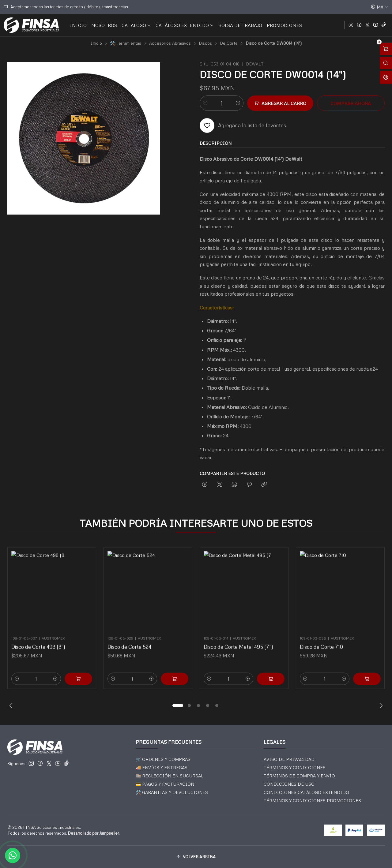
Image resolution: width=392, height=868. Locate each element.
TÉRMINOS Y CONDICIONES (295, 767)
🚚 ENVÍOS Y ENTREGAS (162, 767)
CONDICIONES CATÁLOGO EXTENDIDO (306, 792)
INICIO (78, 25)
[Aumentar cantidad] (238, 103)
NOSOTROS (104, 25)
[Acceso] (386, 77)
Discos (205, 43)
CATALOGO (136, 25)
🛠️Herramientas (126, 43)
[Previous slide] (12, 705)
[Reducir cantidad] (205, 103)
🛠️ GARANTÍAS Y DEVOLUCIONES (172, 792)
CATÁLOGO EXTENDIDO (185, 25)
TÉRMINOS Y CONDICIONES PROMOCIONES (312, 801)
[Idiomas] (379, 7)
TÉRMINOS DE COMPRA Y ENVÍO (299, 776)
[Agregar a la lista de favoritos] (243, 125)
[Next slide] (380, 705)
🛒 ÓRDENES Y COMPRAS (163, 759)
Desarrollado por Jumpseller (93, 833)
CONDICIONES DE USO (289, 784)
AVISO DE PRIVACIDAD (289, 759)
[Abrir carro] (386, 49)
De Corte (229, 43)
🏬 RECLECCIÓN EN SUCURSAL (170, 776)
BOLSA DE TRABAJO (240, 25)
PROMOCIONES (284, 25)
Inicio (96, 43)
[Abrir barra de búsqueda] (386, 63)
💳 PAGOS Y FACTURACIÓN (165, 784)
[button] (178, 705)
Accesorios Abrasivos (170, 43)
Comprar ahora (351, 103)
